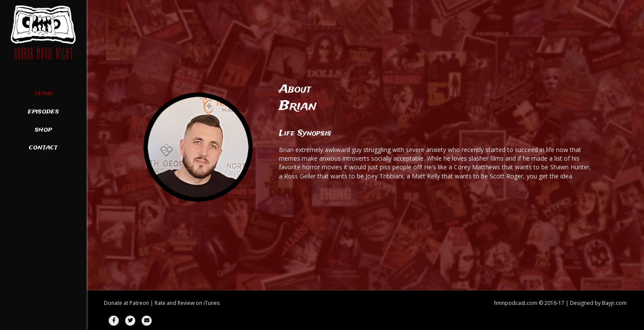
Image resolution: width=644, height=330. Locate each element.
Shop (43, 130)
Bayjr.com (614, 303)
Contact (43, 148)
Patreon (139, 303)
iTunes (212, 303)
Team (43, 94)
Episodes (43, 112)
